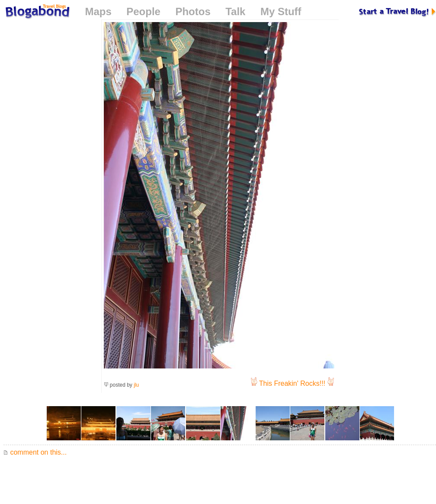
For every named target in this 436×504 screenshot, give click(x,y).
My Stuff (281, 11)
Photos (193, 11)
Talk (235, 11)
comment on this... (35, 452)
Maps (98, 11)
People (143, 11)
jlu (136, 385)
